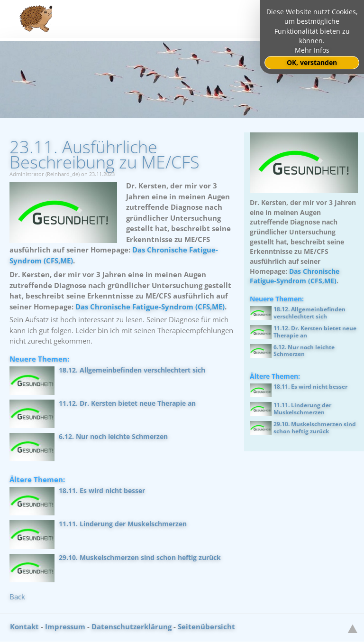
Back (17, 597)
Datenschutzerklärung (132, 626)
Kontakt (24, 626)
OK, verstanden (312, 63)
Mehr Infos (312, 50)
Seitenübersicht (206, 626)
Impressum (65, 626)
